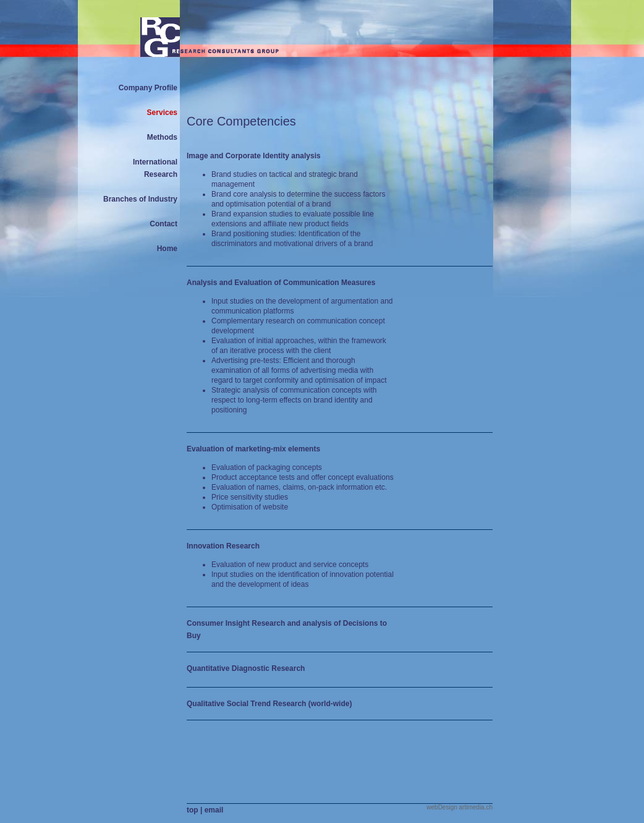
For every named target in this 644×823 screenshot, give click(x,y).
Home (167, 249)
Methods (162, 137)
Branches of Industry (140, 199)
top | (196, 810)
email (214, 810)
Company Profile (148, 88)
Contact (163, 224)
